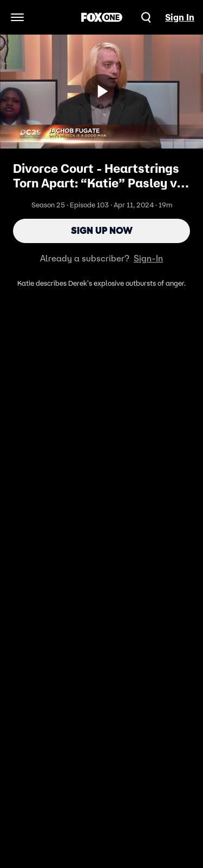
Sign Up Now (102, 231)
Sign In (180, 17)
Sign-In (148, 258)
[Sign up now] (102, 91)
